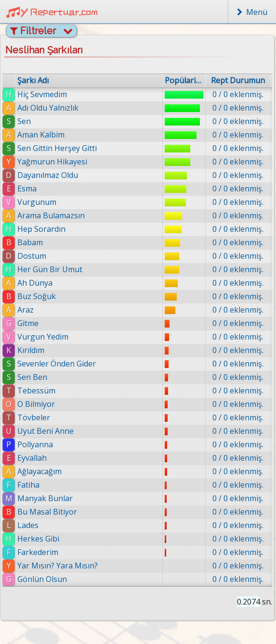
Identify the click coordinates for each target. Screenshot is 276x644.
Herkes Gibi (38, 539)
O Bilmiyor (36, 404)
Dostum (32, 256)
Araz (26, 310)
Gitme (28, 323)
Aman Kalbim (41, 135)
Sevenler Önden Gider (57, 364)
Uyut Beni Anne (46, 431)
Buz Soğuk (37, 296)
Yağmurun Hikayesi (52, 162)
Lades (28, 525)
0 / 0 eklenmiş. (238, 94)
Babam (30, 242)
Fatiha (28, 485)
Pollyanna (35, 444)
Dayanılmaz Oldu (48, 175)
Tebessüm (36, 391)
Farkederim (38, 552)
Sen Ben (32, 377)
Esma (27, 189)
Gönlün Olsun (42, 579)
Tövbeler (34, 417)
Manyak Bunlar (45, 498)
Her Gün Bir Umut (50, 269)
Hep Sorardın (41, 229)
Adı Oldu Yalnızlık (48, 108)
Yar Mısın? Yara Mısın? (58, 566)
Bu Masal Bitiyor (47, 512)
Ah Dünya (35, 283)
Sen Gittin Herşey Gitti (57, 148)
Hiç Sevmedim (42, 94)
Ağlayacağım (39, 471)
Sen (24, 121)
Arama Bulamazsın (51, 215)
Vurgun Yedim (43, 337)
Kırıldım (31, 350)
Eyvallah (32, 458)
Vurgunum (37, 202)
